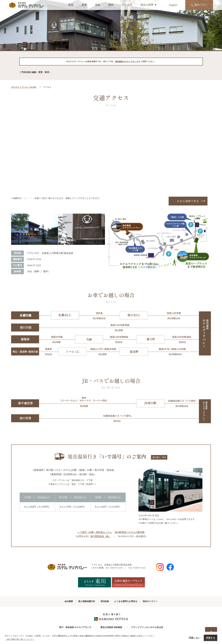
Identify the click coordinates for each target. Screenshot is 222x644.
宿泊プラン (199, 5)
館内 (111, 5)
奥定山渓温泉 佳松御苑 (111, 628)
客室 (71, 5)
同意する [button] (211, 638)
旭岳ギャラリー (160, 602)
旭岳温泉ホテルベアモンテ (127, 62)
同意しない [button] (195, 638)
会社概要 (59, 602)
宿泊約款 (104, 602)
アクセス (127, 5)
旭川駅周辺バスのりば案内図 (130, 533)
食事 (84, 5)
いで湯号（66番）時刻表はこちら (95, 533)
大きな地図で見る (188, 201)
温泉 (98, 5)
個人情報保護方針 (82, 602)
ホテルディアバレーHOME (24, 87)
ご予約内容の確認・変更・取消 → (35, 72)
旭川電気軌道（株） (101, 537)
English (173, 5)
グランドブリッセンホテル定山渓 (149, 628)
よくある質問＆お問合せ (130, 602)
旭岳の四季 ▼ (149, 5)
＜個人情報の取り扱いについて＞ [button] (20, 639)
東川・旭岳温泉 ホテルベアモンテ (73, 628)
